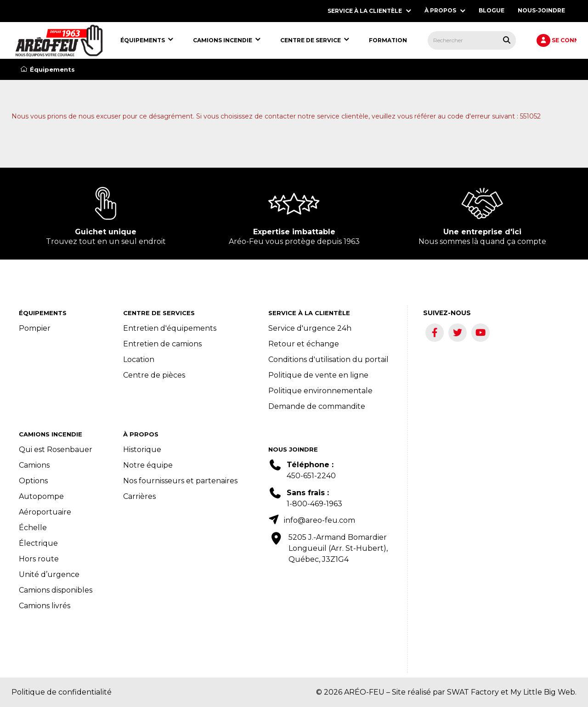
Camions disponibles (56, 590)
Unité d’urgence (49, 574)
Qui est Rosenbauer (56, 450)
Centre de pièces (154, 375)
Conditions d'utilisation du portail (328, 359)
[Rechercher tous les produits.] (507, 40)
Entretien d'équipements (170, 328)
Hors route (39, 559)
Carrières (139, 496)
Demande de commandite (317, 406)
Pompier (35, 328)
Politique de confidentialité (62, 692)
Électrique (38, 543)
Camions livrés (45, 606)
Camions (34, 465)
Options (33, 481)
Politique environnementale (320, 391)
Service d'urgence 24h (310, 328)
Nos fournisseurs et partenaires (180, 481)
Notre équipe (148, 465)
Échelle (33, 528)
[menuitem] (59, 40)
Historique (142, 450)
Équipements (48, 69)
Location (139, 359)
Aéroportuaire (45, 512)
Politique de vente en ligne (318, 375)
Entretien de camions (162, 344)
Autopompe (41, 496)
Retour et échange (304, 344)
